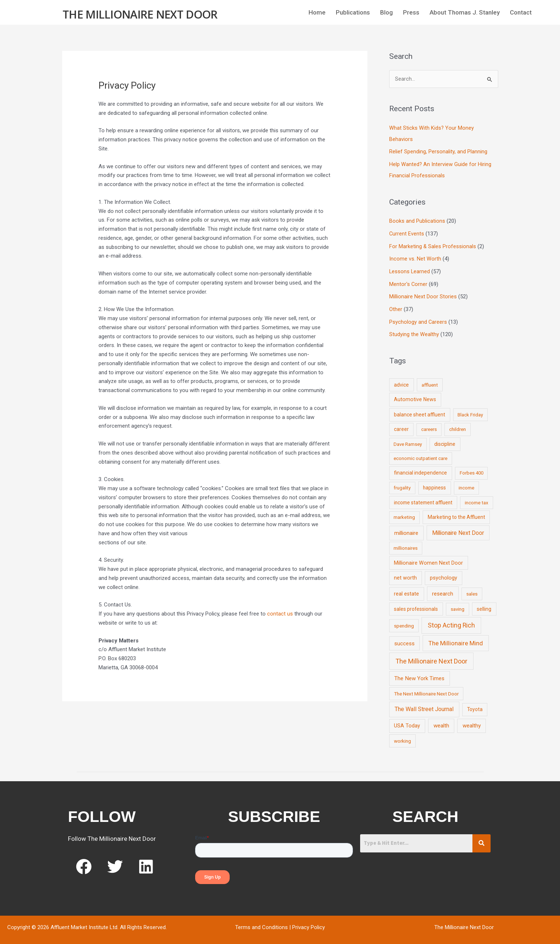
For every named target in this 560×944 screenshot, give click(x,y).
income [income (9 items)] (466, 483)
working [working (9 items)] (402, 737)
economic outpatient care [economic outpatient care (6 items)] (420, 454)
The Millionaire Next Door (140, 13)
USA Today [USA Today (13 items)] (407, 721)
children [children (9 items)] (458, 425)
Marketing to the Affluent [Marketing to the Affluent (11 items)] (456, 512)
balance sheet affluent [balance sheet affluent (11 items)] (420, 410)
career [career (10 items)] (401, 425)
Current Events (407, 232)
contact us (280, 614)
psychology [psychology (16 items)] (444, 574)
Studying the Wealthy (414, 330)
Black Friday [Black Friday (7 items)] (470, 410)
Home (317, 12)
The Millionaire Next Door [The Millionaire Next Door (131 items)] (431, 657)
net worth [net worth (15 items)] (405, 574)
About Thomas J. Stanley (465, 12)
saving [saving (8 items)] (458, 604)
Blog (386, 12)
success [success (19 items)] (404, 639)
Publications (353, 12)
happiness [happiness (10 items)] (434, 483)
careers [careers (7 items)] (429, 425)
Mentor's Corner (408, 281)
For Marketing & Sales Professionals (433, 244)
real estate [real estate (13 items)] (406, 589)
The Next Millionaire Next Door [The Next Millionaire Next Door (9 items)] (426, 689)
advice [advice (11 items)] (401, 380)
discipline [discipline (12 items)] (445, 439)
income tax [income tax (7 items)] (477, 498)
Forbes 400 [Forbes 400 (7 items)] (472, 469)
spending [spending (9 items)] (404, 621)
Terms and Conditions (261, 923)
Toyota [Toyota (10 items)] (475, 705)
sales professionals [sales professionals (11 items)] (416, 604)
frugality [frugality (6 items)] (402, 483)
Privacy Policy (309, 923)
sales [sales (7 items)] (472, 589)
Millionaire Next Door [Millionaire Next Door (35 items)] (458, 528)
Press (411, 12)
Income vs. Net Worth (415, 257)
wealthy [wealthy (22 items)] (472, 721)
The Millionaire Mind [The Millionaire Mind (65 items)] (456, 638)
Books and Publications (417, 220)
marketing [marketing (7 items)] (404, 513)
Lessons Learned (410, 269)
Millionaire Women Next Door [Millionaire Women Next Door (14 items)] (428, 558)
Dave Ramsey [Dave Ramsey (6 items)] (408, 439)
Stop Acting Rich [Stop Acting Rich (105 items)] (451, 621)
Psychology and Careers (418, 318)
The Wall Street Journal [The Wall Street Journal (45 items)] (424, 705)
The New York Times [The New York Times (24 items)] (419, 674)
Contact (521, 12)
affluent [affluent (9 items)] (430, 380)
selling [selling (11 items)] (484, 604)
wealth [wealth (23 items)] (441, 721)
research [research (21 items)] (443, 589)
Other (396, 306)
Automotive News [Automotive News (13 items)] (415, 395)
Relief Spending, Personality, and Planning (438, 152)
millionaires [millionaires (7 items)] (406, 543)
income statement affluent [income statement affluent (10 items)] (423, 498)
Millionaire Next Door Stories (423, 293)
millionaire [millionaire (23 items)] (406, 528)
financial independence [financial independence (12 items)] (420, 468)
